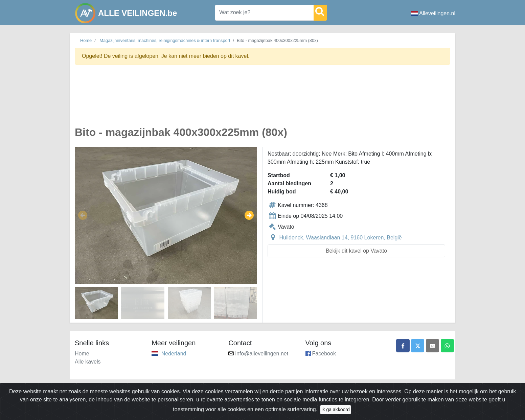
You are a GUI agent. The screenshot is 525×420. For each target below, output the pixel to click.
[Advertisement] (262, 99)
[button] (83, 215)
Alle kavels (88, 362)
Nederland (174, 354)
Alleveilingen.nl (433, 13)
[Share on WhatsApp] (447, 346)
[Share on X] (417, 346)
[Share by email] (432, 346)
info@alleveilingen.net (262, 354)
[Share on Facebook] (402, 346)
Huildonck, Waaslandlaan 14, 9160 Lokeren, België (340, 238)
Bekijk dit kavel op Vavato (356, 251)
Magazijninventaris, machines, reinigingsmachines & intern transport (165, 40)
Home (86, 40)
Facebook (324, 354)
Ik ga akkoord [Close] (336, 410)
